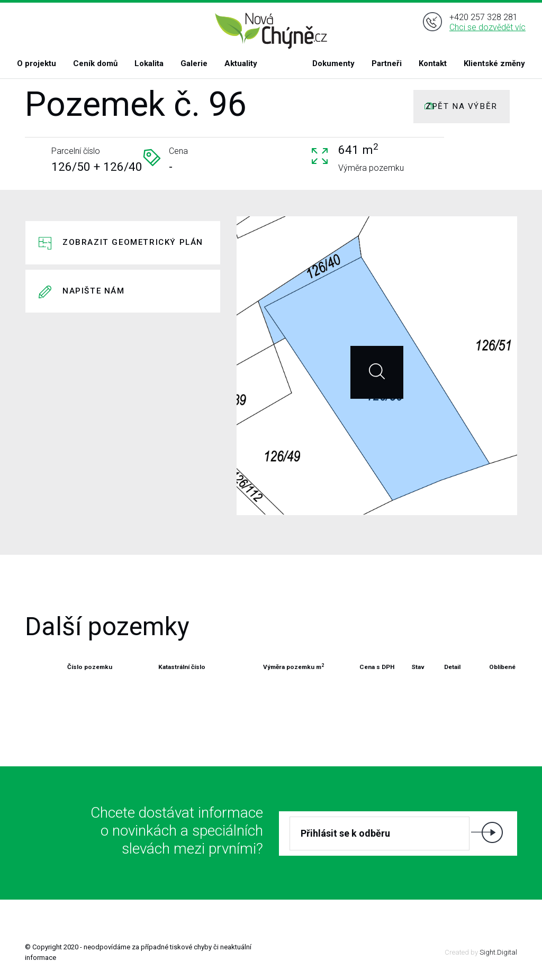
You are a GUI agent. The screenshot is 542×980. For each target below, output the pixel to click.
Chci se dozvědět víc (487, 31)
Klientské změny (494, 63)
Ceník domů (95, 63)
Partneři (387, 63)
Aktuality (241, 63)
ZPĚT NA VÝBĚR (462, 106)
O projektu (37, 63)
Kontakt (433, 63)
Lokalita (149, 63)
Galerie (194, 63)
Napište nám (94, 291)
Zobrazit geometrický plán (133, 242)
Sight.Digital (498, 952)
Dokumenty (333, 63)
